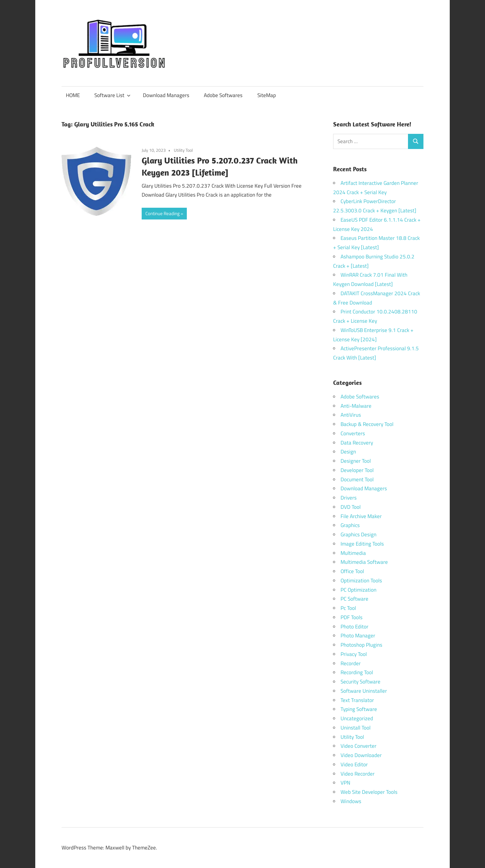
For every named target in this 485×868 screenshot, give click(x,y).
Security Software (361, 682)
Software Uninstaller (364, 691)
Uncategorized (357, 718)
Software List (112, 95)
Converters (353, 433)
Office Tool (352, 571)
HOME (73, 95)
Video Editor (354, 764)
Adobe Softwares (223, 95)
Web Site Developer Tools (369, 792)
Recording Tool (357, 672)
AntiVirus (351, 415)
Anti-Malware (356, 406)
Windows (351, 801)
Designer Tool (356, 461)
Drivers (349, 498)
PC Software (354, 599)
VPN (345, 783)
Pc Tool (348, 608)
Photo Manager (358, 636)
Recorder (351, 663)
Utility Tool (183, 150)
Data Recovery (357, 443)
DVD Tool (351, 507)
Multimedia (353, 553)
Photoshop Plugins (361, 645)
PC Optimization (358, 590)
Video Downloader (361, 755)
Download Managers (166, 95)
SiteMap (267, 95)
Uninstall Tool (356, 728)
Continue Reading (163, 213)
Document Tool (357, 479)
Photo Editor (354, 627)
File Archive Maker (361, 516)
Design (348, 452)
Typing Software (359, 709)
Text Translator (357, 700)
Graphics (350, 525)
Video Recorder (358, 774)
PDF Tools (352, 617)
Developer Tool (357, 470)
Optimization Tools (361, 581)
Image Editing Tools (362, 544)
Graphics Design (358, 534)
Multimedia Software (364, 562)
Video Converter (358, 746)
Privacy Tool (354, 654)
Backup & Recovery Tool (367, 424)
